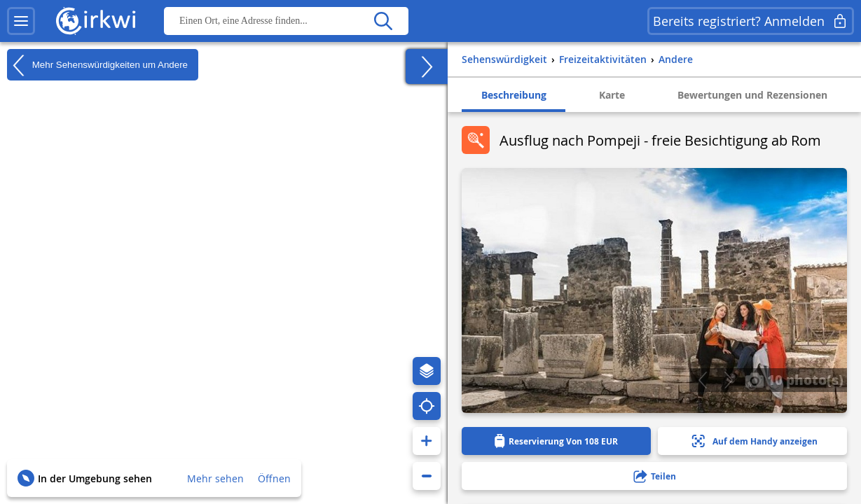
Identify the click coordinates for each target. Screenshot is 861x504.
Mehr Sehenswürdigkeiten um (97, 65)
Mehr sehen (215, 478)
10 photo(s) (794, 379)
